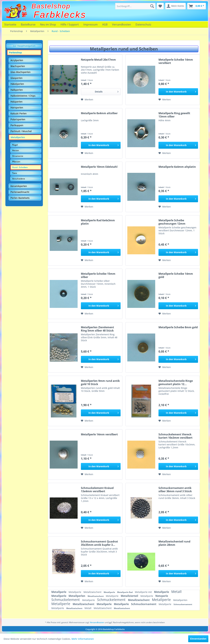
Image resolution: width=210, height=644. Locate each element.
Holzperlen (16, 102)
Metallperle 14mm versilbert (99, 434)
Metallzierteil (130, 596)
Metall (176, 592)
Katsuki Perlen (19, 113)
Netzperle (162, 596)
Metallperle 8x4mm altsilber (99, 113)
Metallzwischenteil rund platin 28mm (174, 543)
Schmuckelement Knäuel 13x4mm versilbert (97, 490)
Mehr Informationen (83, 639)
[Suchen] (152, 6)
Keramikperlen (19, 186)
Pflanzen (16, 162)
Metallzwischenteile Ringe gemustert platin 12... (176, 382)
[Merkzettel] (160, 6)
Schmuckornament (144, 604)
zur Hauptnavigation (24, 46)
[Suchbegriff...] (135, 6)
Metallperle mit (144, 592)
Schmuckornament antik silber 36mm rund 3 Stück (175, 490)
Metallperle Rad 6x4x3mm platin (98, 222)
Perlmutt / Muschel (21, 131)
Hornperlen (17, 108)
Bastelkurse (28, 24)
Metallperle (59, 592)
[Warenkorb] (197, 6)
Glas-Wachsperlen (21, 72)
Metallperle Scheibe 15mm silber (98, 275)
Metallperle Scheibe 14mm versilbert (176, 61)
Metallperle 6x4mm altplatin (177, 167)
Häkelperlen (17, 84)
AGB (105, 24)
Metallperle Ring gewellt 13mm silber (174, 115)
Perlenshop (15, 52)
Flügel (15, 145)
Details (107, 91)
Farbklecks (60, 15)
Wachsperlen (18, 66)
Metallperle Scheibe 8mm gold (178, 327)
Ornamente (18, 156)
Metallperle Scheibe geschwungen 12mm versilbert (172, 222)
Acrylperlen (17, 60)
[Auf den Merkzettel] (87, 100)
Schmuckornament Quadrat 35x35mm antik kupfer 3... (99, 543)
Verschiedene (19, 179)
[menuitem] (135, 6)
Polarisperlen (18, 119)
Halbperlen (17, 90)
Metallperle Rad (125, 592)
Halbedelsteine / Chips (23, 96)
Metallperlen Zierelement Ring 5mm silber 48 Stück (97, 329)
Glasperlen (16, 78)
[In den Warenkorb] (178, 92)
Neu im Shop (48, 24)
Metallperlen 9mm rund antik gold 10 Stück (100, 382)
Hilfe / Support (70, 24)
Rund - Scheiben (20, 167)
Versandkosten (121, 24)
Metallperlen (18, 137)
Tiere (15, 173)
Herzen (16, 150)
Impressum (90, 24)
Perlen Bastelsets (20, 198)
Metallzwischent (93, 592)
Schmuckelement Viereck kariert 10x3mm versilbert (175, 436)
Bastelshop (51, 6)
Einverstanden (198, 639)
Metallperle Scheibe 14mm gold (176, 275)
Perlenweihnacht (20, 192)
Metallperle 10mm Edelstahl (99, 167)
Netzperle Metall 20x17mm (98, 60)
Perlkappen (17, 125)
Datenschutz (143, 24)
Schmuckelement (66, 600)
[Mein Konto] (175, 6)
